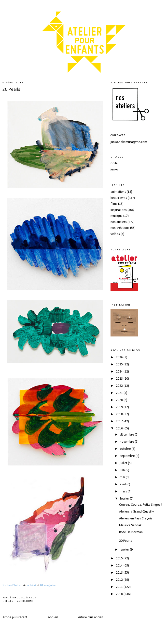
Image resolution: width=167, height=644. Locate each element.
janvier (125, 550)
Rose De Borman (131, 532)
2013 (120, 573)
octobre (126, 449)
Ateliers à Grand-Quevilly (136, 512)
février (125, 499)
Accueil (53, 617)
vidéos (115, 234)
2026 (120, 357)
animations (118, 192)
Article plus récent (15, 617)
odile (114, 163)
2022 (120, 386)
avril (123, 484)
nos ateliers (119, 222)
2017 (120, 421)
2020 (120, 400)
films (114, 204)
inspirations (24, 601)
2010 (120, 594)
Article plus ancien (91, 617)
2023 (120, 379)
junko (114, 170)
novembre (127, 442)
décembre (127, 435)
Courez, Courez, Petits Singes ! (141, 505)
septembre (128, 456)
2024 (120, 372)
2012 (120, 580)
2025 (120, 365)
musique (117, 216)
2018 (120, 414)
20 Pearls (11, 90)
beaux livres (119, 198)
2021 (120, 393)
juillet (124, 463)
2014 (120, 566)
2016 (120, 429)
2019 (120, 407)
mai (123, 477)
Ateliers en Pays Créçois (136, 519)
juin (123, 470)
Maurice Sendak (130, 525)
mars (124, 492)
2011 (120, 587)
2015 (120, 559)
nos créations (120, 228)
